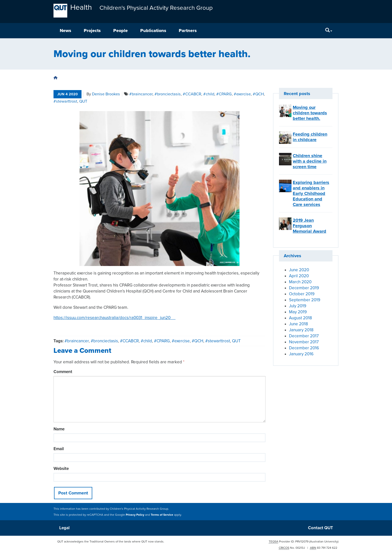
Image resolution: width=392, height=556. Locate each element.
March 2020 (300, 282)
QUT (83, 101)
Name (59, 429)
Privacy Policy (135, 515)
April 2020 (299, 276)
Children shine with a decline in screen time (310, 161)
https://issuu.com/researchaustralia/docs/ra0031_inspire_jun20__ (114, 318)
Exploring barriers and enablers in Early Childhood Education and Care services (311, 193)
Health (81, 7)
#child (209, 94)
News (65, 31)
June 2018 (298, 324)
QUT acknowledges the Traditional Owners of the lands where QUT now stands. (111, 541)
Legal (64, 528)
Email (59, 449)
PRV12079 (302, 541)
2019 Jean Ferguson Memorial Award (309, 226)
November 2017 (304, 342)
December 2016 (304, 348)
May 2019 (298, 312)
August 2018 (300, 318)
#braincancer (141, 94)
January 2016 (301, 354)
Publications (153, 31)
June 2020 (299, 270)
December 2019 (304, 288)
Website (61, 469)
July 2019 (298, 306)
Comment (63, 372)
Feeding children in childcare (310, 137)
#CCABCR (192, 94)
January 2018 (301, 330)
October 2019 (302, 294)
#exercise (242, 94)
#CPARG (224, 94)
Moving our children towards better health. (310, 113)
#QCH (258, 94)
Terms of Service (162, 515)
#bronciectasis (168, 94)
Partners (188, 31)
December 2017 (304, 336)
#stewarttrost (65, 101)
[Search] (329, 31)
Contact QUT (320, 528)
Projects (92, 31)
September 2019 (305, 300)
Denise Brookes (106, 94)
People (120, 31)
